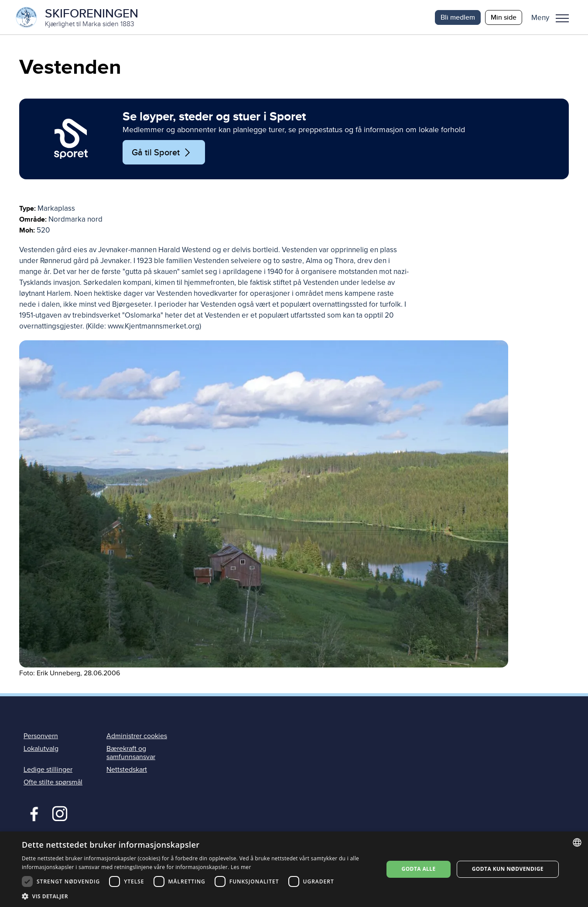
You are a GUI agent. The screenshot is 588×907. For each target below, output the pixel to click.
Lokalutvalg (41, 749)
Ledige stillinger (48, 770)
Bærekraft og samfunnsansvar (131, 753)
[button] (553, 17)
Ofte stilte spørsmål (53, 783)
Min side (504, 17)
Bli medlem (458, 17)
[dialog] (294, 869)
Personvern (41, 736)
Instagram (60, 813)
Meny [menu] (562, 18)
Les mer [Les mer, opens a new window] (241, 867)
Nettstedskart (127, 770)
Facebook (32, 813)
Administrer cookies (137, 736)
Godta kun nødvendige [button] (508, 869)
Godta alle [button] (419, 869)
